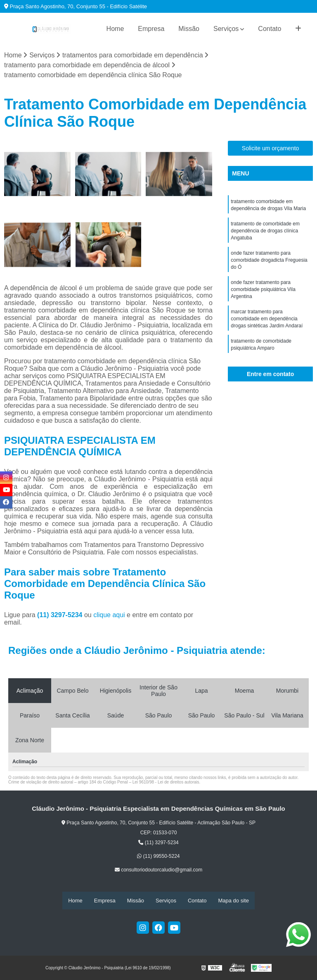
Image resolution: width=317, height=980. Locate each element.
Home (115, 29)
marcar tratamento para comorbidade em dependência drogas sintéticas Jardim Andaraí (267, 324)
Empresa (151, 29)
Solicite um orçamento (271, 149)
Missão (189, 29)
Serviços (226, 29)
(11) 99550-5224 (158, 857)
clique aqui (109, 615)
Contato (270, 29)
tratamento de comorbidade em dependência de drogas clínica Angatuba (265, 232)
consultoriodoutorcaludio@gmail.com (158, 870)
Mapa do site (233, 901)
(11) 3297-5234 (61, 615)
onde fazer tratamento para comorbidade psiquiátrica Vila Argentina (263, 294)
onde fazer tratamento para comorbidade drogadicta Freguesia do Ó (269, 263)
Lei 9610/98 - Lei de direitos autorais (166, 782)
